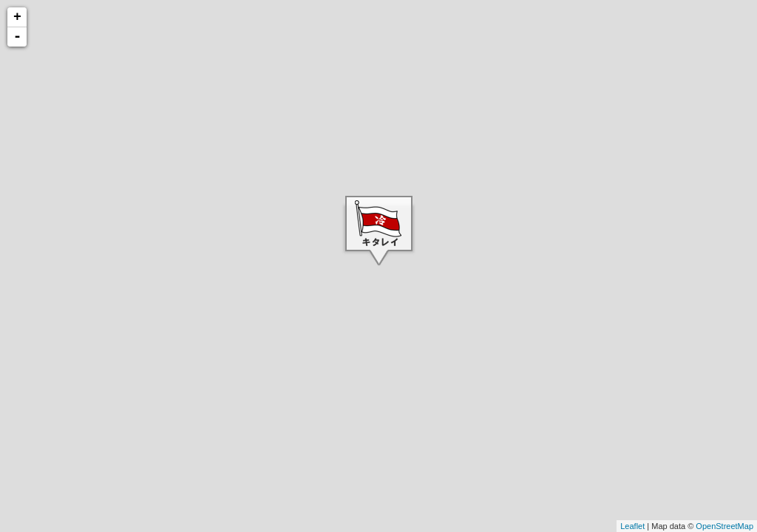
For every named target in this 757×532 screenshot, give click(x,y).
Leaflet (632, 526)
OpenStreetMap (724, 526)
